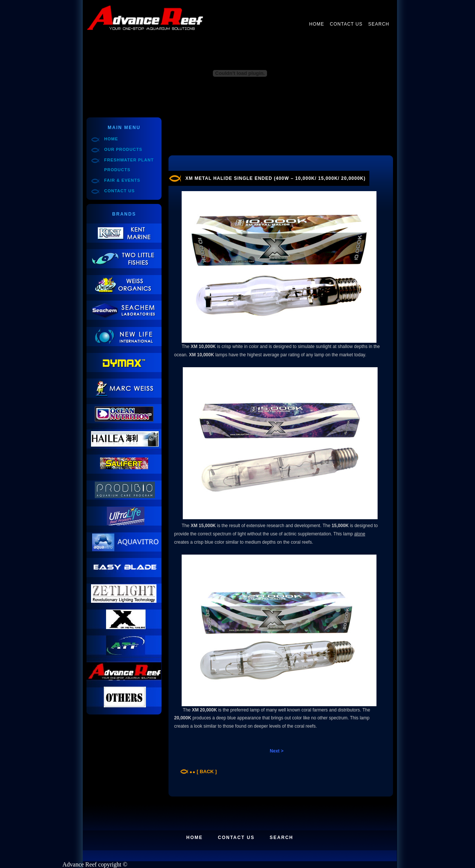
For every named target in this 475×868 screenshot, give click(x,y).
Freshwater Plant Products (129, 165)
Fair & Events (122, 180)
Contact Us (346, 24)
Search (379, 24)
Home (317, 24)
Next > (276, 751)
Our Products (123, 149)
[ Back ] (207, 771)
